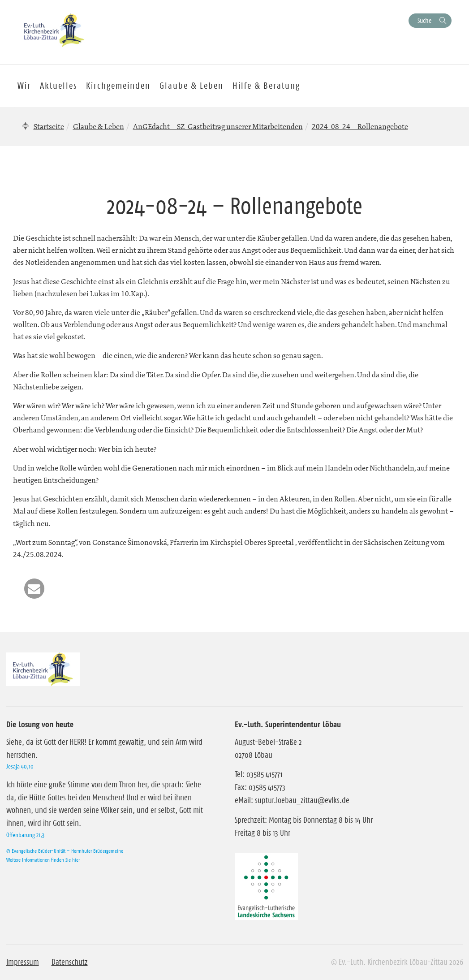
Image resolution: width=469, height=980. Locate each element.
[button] (34, 589)
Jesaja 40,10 (20, 766)
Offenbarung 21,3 (25, 835)
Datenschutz (70, 962)
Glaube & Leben (99, 126)
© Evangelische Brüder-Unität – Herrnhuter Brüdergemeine (65, 851)
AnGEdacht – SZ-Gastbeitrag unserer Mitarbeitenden (218, 126)
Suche (424, 20)
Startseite (49, 126)
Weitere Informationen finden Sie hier (43, 860)
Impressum (23, 962)
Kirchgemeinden (118, 86)
